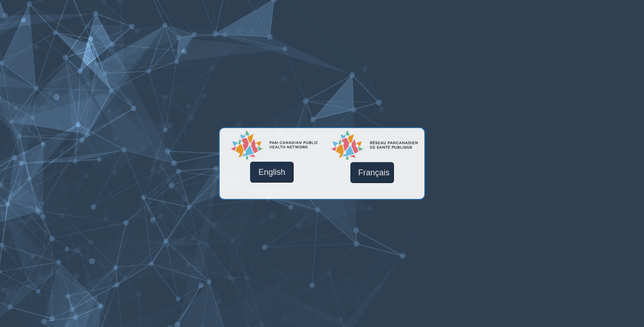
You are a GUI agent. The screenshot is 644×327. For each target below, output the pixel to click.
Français (374, 173)
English (272, 172)
